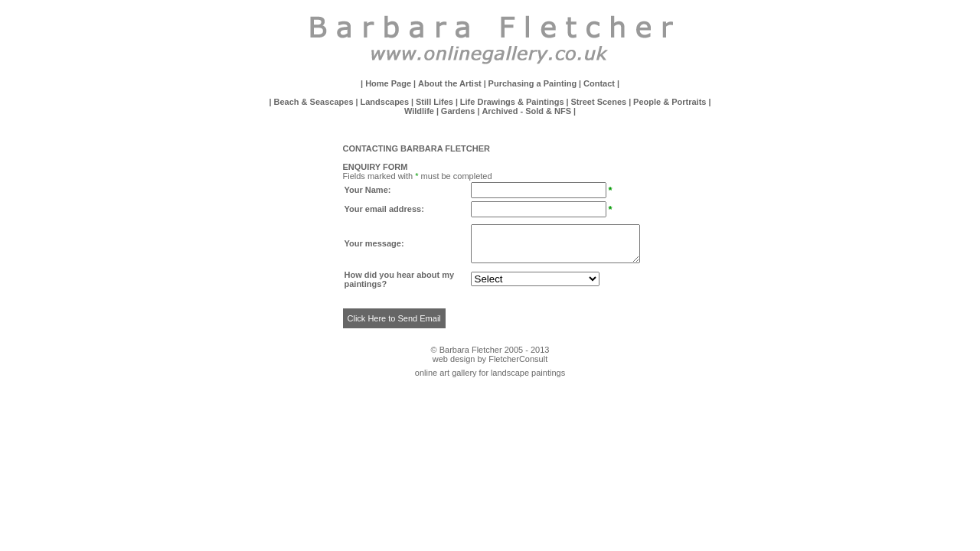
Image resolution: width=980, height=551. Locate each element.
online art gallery (446, 373)
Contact (599, 83)
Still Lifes (434, 102)
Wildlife (419, 111)
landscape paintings (528, 373)
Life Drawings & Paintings (512, 102)
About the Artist (450, 83)
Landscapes (385, 102)
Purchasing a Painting (533, 83)
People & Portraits (670, 102)
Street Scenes (598, 102)
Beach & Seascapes (315, 102)
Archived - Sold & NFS (526, 111)
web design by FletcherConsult (490, 359)
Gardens (458, 111)
